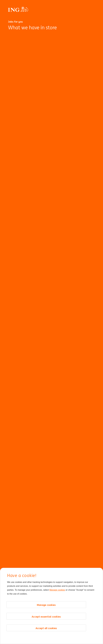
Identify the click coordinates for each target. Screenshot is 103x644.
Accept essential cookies (46, 617)
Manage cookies (57, 590)
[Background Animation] (51, 336)
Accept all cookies (46, 628)
